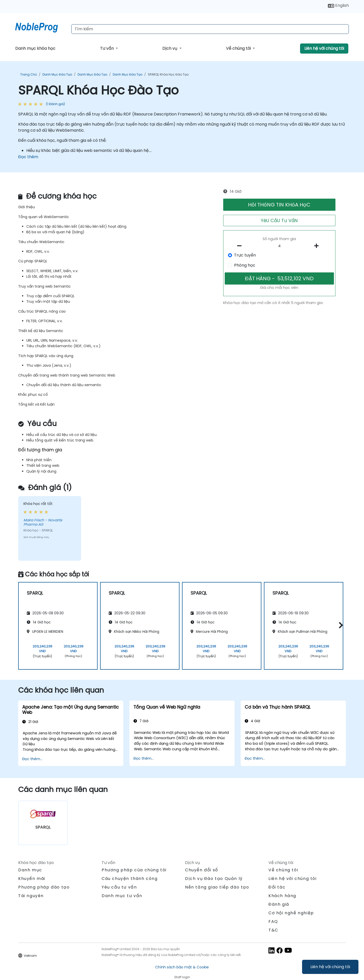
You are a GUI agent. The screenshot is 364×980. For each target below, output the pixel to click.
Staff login (182, 977)
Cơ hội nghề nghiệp (291, 913)
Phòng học (245, 265)
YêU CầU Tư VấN (279, 220)
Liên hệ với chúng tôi (330, 967)
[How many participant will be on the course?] (279, 246)
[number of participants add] (318, 246)
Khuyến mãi (32, 879)
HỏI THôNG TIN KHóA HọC (279, 205)
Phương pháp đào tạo (44, 887)
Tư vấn (107, 48)
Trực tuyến (245, 255)
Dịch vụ (170, 48)
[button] (340, 625)
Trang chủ (29, 74)
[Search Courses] (210, 29)
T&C (273, 930)
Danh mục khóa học (35, 48)
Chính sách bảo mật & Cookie (182, 967)
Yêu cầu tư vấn (119, 887)
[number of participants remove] (241, 246)
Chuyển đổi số (202, 870)
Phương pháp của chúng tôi (134, 870)
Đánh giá (279, 904)
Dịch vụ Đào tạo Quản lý (214, 879)
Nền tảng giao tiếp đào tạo (217, 887)
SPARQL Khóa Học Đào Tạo (168, 74)
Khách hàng (282, 896)
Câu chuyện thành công (130, 879)
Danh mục (30, 870)
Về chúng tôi (239, 48)
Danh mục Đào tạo (57, 74)
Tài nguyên (31, 896)
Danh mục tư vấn (122, 896)
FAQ (273, 921)
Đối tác (277, 887)
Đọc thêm (28, 157)
